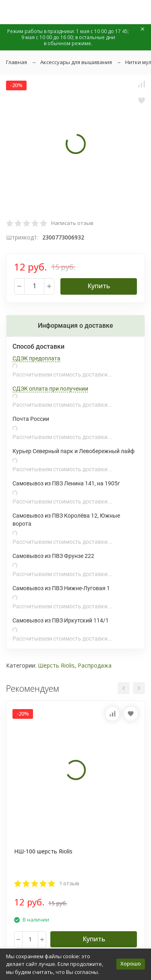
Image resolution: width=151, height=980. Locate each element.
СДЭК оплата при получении (50, 389)
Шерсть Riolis (56, 665)
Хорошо (131, 963)
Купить (99, 286)
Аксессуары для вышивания (76, 62)
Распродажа (95, 665)
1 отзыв (69, 883)
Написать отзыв (72, 223)
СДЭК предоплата (36, 358)
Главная (17, 62)
